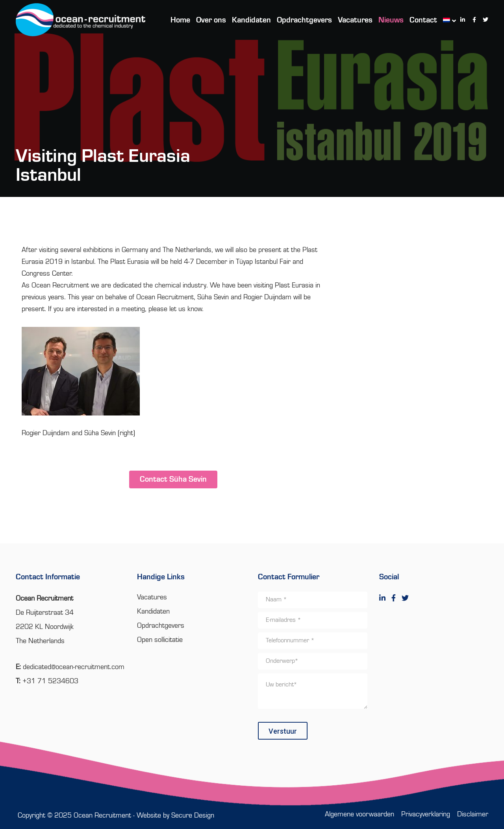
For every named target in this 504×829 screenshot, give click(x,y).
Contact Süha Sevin (173, 480)
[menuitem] (446, 20)
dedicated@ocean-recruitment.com (74, 667)
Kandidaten (153, 612)
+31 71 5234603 (50, 681)
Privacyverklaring (426, 814)
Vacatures (152, 597)
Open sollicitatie (160, 640)
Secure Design (193, 816)
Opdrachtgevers (161, 626)
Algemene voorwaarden (359, 814)
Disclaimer (473, 814)
